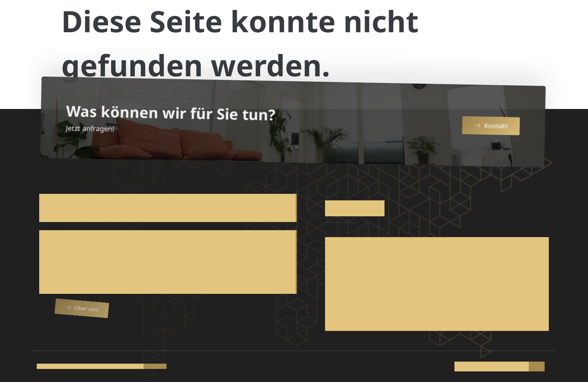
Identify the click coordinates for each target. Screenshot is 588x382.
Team (408, 21)
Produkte (311, 21)
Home (218, 21)
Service (366, 21)
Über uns (258, 21)
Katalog (446, 21)
